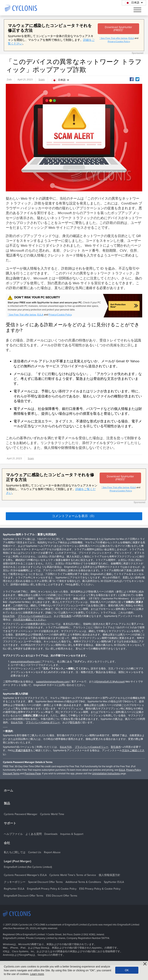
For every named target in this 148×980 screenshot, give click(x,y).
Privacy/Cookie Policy (119, 41)
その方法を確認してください (29, 620)
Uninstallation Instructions (106, 774)
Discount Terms (11, 774)
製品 (7, 804)
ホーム (8, 791)
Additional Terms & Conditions (83, 882)
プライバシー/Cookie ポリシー (43, 723)
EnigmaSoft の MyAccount (111, 682)
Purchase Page (33, 774)
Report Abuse (52, 852)
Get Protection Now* (118, 306)
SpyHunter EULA (114, 882)
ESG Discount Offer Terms (62, 896)
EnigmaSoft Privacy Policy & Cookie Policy (52, 889)
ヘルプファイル (13, 834)
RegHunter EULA (14, 889)
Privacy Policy (133, 770)
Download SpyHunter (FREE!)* (118, 29)
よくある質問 (34, 834)
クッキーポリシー (15, 882)
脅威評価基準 (23, 750)
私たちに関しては (15, 852)
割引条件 (66, 616)
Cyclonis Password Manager (21, 814)
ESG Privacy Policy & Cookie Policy (100, 889)
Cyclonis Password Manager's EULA (25, 875)
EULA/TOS (9, 616)
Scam (42, 80)
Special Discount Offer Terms (45, 882)
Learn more (37, 974)
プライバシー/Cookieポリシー (34, 616)
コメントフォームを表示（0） (74, 516)
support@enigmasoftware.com (52, 682)
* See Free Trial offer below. (114, 38)
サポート (10, 823)
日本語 (59, 80)
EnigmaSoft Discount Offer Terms (24, 896)
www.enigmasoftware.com (25, 662)
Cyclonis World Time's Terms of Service (73, 875)
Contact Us (35, 852)
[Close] (145, 964)
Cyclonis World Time (52, 814)
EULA (131, 38)
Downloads (51, 834)
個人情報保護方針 (109, 875)
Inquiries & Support (72, 834)
